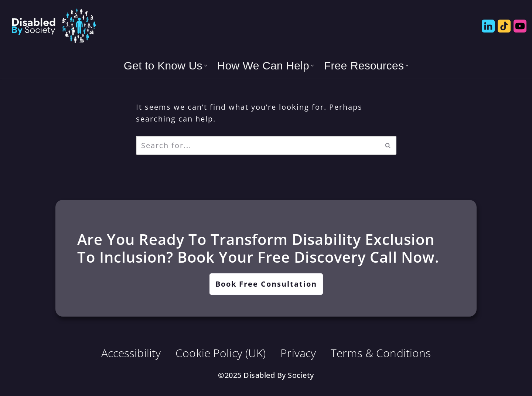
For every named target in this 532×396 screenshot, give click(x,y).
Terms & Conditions (381, 353)
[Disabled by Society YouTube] (520, 26)
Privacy (298, 353)
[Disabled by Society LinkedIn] (488, 26)
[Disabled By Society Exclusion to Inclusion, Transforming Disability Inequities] (54, 26)
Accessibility (131, 353)
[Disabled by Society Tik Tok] (504, 26)
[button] (206, 66)
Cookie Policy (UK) (221, 353)
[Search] (258, 145)
